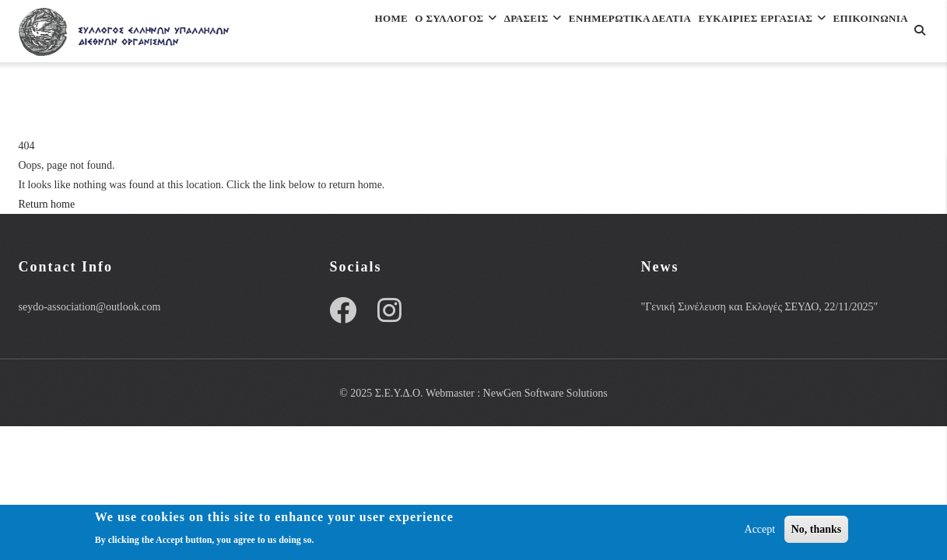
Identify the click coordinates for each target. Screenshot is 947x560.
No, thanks (817, 529)
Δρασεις (483, 34)
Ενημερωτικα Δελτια (599, 34)
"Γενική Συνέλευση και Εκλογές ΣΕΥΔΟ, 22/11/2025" (759, 307)
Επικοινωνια (333, 101)
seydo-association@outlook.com (90, 307)
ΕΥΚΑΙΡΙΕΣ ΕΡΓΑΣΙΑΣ (751, 34)
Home (310, 34)
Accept (760, 529)
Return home (47, 204)
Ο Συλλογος (390, 34)
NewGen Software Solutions (545, 393)
